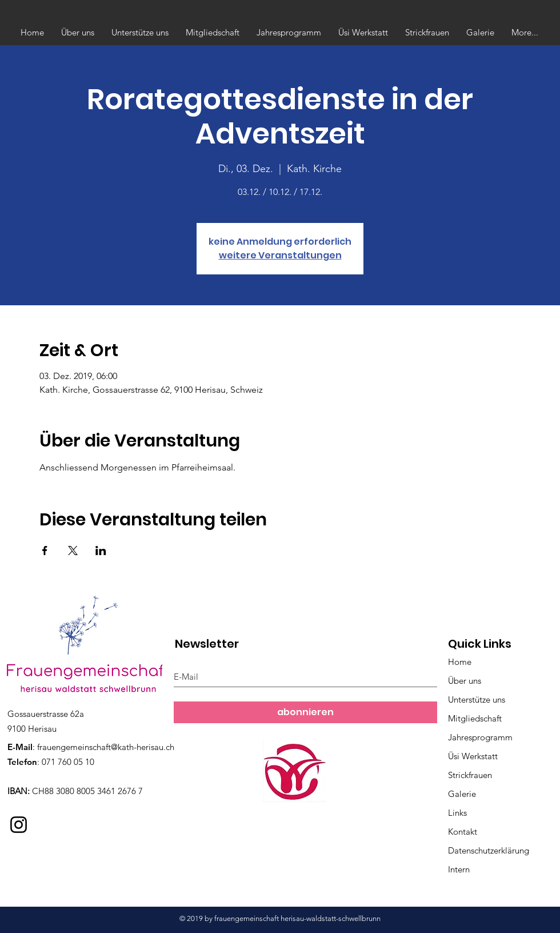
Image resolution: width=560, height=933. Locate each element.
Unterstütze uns (477, 699)
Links (457, 813)
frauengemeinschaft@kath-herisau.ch (106, 747)
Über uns (465, 681)
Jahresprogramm (480, 737)
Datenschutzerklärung (489, 850)
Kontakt (463, 832)
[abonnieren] (305, 712)
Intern (459, 869)
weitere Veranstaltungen (280, 255)
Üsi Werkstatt (473, 756)
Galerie (462, 794)
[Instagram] (19, 825)
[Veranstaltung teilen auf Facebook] (45, 551)
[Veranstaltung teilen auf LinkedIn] (101, 551)
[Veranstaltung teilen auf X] (73, 551)
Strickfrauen (470, 775)
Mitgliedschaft (475, 718)
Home (460, 662)
